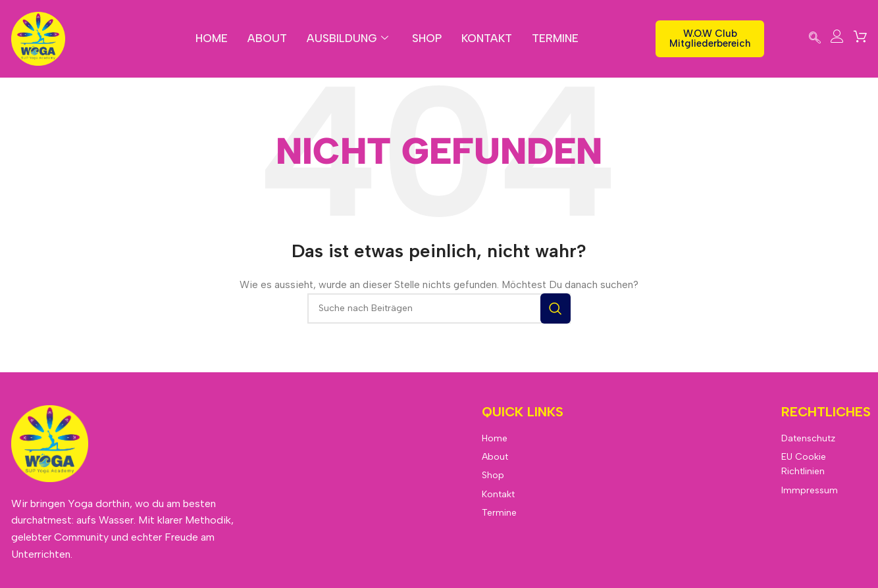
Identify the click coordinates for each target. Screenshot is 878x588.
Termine (557, 38)
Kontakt (488, 38)
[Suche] (439, 308)
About (267, 38)
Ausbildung (347, 38)
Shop (427, 38)
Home (211, 38)
